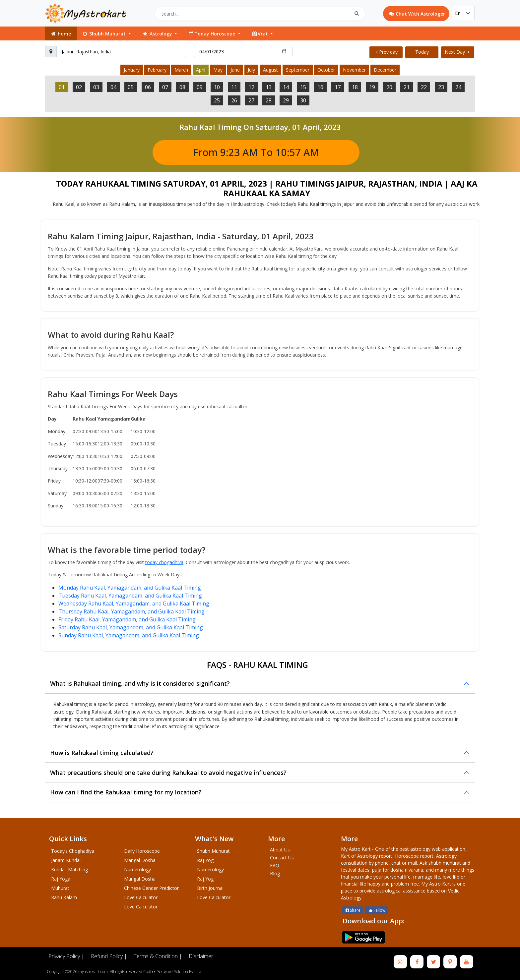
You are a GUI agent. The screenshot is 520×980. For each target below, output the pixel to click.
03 (96, 87)
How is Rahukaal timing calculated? (102, 753)
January (132, 70)
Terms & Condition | (158, 956)
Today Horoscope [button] (212, 34)
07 (165, 87)
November (354, 70)
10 (217, 87)
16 (320, 87)
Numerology (137, 869)
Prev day (387, 52)
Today (422, 52)
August (270, 70)
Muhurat (60, 888)
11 (234, 87)
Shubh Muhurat (213, 851)
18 (355, 87)
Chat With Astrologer (417, 14)
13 (269, 87)
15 (303, 87)
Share (353, 910)
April (201, 70)
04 (113, 87)
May (218, 70)
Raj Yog (205, 860)
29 (286, 100)
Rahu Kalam (64, 897)
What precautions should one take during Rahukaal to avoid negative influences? (168, 773)
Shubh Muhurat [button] (104, 34)
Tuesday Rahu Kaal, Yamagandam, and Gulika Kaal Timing (130, 596)
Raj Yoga (61, 879)
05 (131, 87)
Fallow (377, 910)
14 (286, 87)
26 (234, 100)
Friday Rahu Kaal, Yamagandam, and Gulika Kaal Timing (127, 619)
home (61, 34)
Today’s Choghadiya (73, 851)
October (326, 70)
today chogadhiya (164, 562)
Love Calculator (141, 897)
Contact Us (282, 858)
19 (372, 87)
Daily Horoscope (142, 851)
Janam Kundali (66, 860)
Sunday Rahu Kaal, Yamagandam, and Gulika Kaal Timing (129, 635)
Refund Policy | (109, 956)
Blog (275, 873)
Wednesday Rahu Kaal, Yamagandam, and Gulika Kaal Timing (134, 604)
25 (217, 100)
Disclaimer (201, 956)
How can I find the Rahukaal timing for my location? (126, 792)
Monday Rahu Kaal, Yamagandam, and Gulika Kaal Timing (130, 588)
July (251, 70)
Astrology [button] (158, 34)
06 (148, 87)
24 (458, 87)
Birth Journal (210, 888)
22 (424, 87)
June (235, 70)
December (385, 70)
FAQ (275, 865)
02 (79, 87)
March (181, 70)
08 (182, 87)
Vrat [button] (260, 34)
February (157, 70)
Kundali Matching (69, 869)
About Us (280, 850)
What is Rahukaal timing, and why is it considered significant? (140, 683)
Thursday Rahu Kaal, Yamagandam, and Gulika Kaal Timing (131, 611)
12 (251, 87)
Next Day (457, 52)
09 (200, 87)
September (298, 70)
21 (407, 87)
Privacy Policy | (66, 956)
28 (269, 100)
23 (441, 87)
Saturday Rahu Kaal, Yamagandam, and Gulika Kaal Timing (131, 627)
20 (389, 87)
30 (303, 100)
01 (62, 87)
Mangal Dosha (140, 860)
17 (338, 87)
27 (251, 100)
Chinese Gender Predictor (151, 888)
